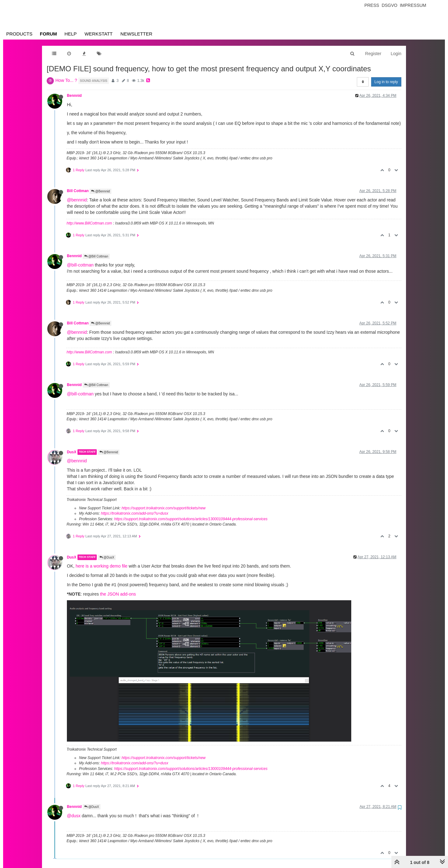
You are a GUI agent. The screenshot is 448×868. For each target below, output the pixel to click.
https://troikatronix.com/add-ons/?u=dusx (134, 513)
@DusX (107, 557)
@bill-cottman (80, 265)
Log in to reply (386, 82)
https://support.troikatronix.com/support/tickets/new (164, 508)
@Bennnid (100, 191)
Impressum (413, 5)
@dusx (74, 816)
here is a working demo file (102, 566)
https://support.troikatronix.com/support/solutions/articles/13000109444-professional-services (191, 519)
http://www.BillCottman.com (89, 223)
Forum (48, 34)
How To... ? (66, 80)
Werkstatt (99, 34)
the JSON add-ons (118, 594)
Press (372, 5)
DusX (72, 452)
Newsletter (136, 34)
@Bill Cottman (96, 256)
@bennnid (77, 200)
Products (19, 34)
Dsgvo (390, 5)
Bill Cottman (78, 191)
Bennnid (74, 96)
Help (70, 34)
